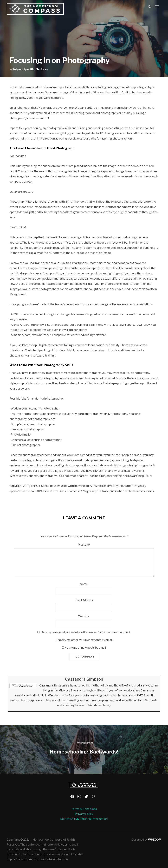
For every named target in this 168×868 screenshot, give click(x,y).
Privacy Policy (84, 814)
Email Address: (84, 600)
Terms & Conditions (84, 809)
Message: (84, 545)
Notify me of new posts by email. (85, 648)
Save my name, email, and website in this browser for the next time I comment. (86, 632)
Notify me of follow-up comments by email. (85, 640)
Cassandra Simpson (84, 679)
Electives (42, 69)
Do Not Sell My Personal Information (84, 819)
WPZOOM (155, 840)
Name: (84, 584)
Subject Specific (23, 69)
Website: (84, 616)
